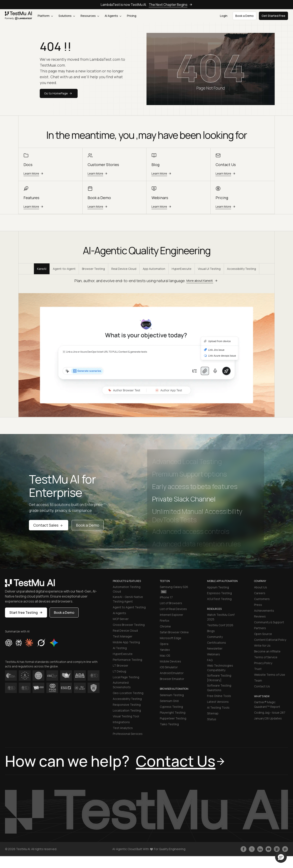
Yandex (165, 650)
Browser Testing (93, 269)
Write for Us (262, 645)
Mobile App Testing (126, 642)
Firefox (165, 621)
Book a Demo (88, 525)
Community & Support (269, 622)
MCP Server (121, 619)
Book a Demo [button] (245, 16)
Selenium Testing (172, 695)
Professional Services (128, 734)
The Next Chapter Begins (171, 5)
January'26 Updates (268, 718)
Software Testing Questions (219, 688)
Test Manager (123, 636)
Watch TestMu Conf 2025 (221, 617)
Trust (258, 669)
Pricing (132, 16)
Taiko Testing (169, 724)
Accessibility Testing (241, 269)
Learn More (34, 173)
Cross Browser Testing (129, 625)
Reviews (260, 616)
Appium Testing (218, 587)
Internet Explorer (171, 615)
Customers (262, 599)
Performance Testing (127, 660)
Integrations (121, 722)
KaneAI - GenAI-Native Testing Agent (128, 599)
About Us (261, 587)
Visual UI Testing (209, 269)
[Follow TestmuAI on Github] (277, 849)
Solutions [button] (67, 16)
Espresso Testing (219, 593)
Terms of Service (266, 657)
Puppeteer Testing (173, 718)
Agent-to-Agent (64, 269)
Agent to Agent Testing (129, 607)
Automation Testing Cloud (127, 589)
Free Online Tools (219, 696)
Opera (164, 644)
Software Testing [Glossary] (219, 678)
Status (212, 719)
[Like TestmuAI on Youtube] (268, 849)
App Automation (154, 269)
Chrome (165, 626)
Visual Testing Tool (126, 716)
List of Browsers (171, 603)
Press (258, 605)
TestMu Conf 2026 (220, 625)
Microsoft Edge (171, 638)
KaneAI (42, 269)
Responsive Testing (127, 705)
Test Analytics (123, 728)
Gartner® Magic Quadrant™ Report (267, 704)
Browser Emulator (172, 679)
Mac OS (165, 655)
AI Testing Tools (218, 707)
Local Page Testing (126, 677)
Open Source (263, 634)
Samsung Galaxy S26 (174, 589)
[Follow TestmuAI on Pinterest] (285, 849)
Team (258, 680)
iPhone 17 (166, 597)
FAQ (210, 660)
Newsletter (215, 648)
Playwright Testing (173, 712)
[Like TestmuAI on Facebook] (243, 849)
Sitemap (213, 713)
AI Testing (120, 648)
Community (215, 637)
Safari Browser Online (174, 632)
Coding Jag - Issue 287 (270, 712)
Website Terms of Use (270, 675)
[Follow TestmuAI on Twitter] (252, 849)
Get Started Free (273, 16)
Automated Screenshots (122, 685)
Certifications (217, 643)
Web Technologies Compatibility (220, 668)
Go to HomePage (59, 93)
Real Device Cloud (124, 269)
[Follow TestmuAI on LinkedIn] (260, 849)
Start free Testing (26, 613)
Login (224, 16)
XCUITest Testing (219, 599)
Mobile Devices (170, 661)
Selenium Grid (169, 701)
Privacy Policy (263, 663)
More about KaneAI (203, 281)
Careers (260, 593)
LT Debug (119, 671)
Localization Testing (127, 710)
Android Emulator (172, 673)
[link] (19, 16)
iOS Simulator (169, 667)
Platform (45, 16)
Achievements (264, 611)
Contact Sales (49, 525)
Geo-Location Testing (128, 693)
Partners (260, 628)
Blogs (211, 631)
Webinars (214, 654)
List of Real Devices (173, 609)
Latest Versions (218, 702)
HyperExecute (182, 269)
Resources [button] (90, 16)
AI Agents (113, 16)
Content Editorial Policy (270, 640)
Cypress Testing (171, 707)
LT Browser (120, 665)
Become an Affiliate (267, 651)
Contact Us (262, 686)
